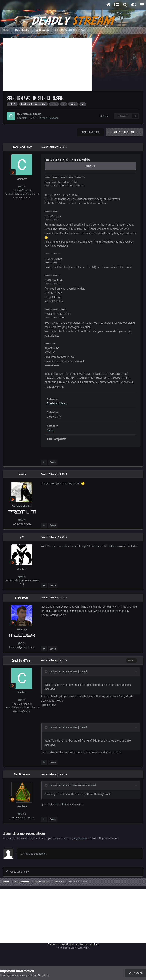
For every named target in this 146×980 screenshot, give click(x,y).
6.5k (22, 814)
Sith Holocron (22, 774)
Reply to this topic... (34, 854)
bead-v (22, 474)
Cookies (94, 944)
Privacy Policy (66, 944)
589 (22, 520)
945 (22, 577)
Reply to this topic (125, 132)
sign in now (80, 838)
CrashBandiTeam (31, 114)
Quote (52, 462)
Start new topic (90, 132)
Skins (50, 430)
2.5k (22, 643)
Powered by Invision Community (73, 948)
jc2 (22, 537)
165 (22, 187)
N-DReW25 (22, 598)
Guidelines (44, 975)
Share (104, 116)
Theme (52, 944)
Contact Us (82, 944)
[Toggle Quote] (46, 671)
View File (90, 166)
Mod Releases (50, 118)
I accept (135, 973)
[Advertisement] (47, 64)
